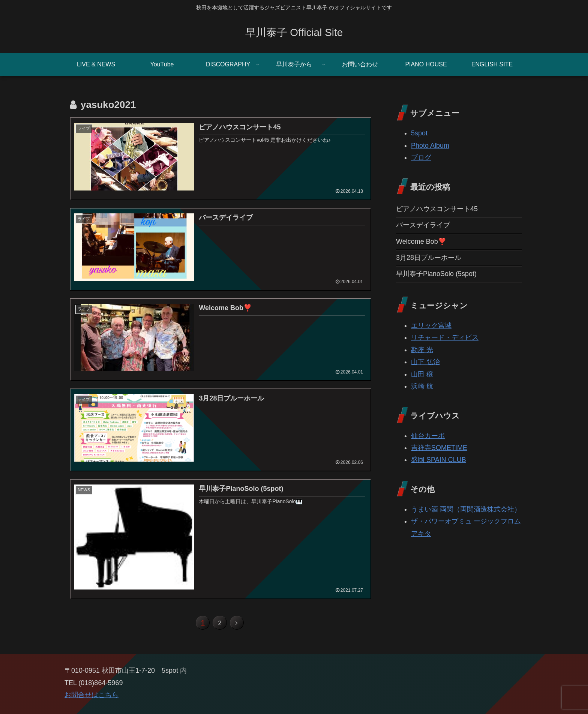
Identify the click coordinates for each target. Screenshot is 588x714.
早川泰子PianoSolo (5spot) (436, 274)
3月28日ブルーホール (429, 258)
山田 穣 (422, 374)
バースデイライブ (423, 225)
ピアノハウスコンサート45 (437, 209)
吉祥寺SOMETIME (439, 448)
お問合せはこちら (91, 699)
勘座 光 (422, 350)
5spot (419, 133)
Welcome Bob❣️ (421, 241)
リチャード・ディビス (445, 337)
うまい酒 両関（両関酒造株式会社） (466, 509)
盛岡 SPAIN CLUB (439, 460)
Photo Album (430, 145)
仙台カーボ (428, 436)
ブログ (421, 157)
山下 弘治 (425, 362)
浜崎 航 (422, 386)
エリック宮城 (431, 325)
